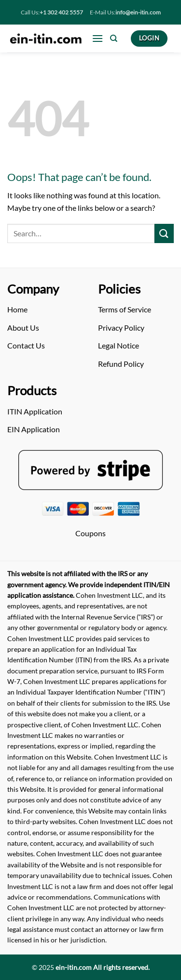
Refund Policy (121, 364)
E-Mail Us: (125, 12)
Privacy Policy (121, 328)
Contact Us (26, 345)
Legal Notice (118, 345)
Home (17, 309)
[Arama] (81, 233)
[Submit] (164, 233)
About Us (23, 328)
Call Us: (52, 12)
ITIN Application (35, 411)
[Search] (114, 39)
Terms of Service (125, 309)
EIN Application (34, 429)
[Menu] (97, 38)
